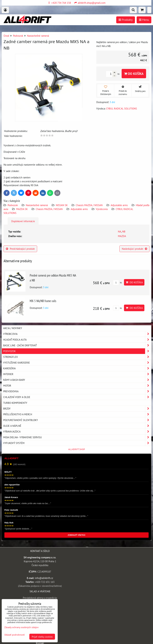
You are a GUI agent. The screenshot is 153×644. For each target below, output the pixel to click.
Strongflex (77, 357)
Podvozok (13, 205)
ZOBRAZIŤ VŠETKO (77, 535)
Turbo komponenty (15, 403)
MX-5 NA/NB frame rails (43, 301)
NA (120, 231)
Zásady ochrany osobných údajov (22, 627)
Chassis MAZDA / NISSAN (89, 205)
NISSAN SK (62, 205)
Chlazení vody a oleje (77, 397)
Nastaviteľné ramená (37, 205)
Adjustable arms (119, 205)
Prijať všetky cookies (42, 637)
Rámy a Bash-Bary (77, 380)
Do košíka (134, 74)
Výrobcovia (102, 209)
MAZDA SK (22, 209)
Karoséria (77, 368)
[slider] (47, 135)
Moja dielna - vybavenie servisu (77, 437)
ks (117, 283)
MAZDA (122, 236)
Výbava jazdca (77, 432)
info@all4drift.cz (44, 578)
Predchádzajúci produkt (20, 249)
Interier (77, 374)
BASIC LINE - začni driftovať (77, 345)
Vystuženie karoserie (77, 363)
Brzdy (77, 409)
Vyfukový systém (77, 443)
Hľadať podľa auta (77, 340)
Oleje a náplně (77, 426)
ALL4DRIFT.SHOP (77, 449)
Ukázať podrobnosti (15, 635)
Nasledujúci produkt (134, 249)
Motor (77, 386)
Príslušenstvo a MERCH (77, 414)
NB (124, 231)
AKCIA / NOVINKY (13, 328)
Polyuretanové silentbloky (77, 420)
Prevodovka (77, 391)
